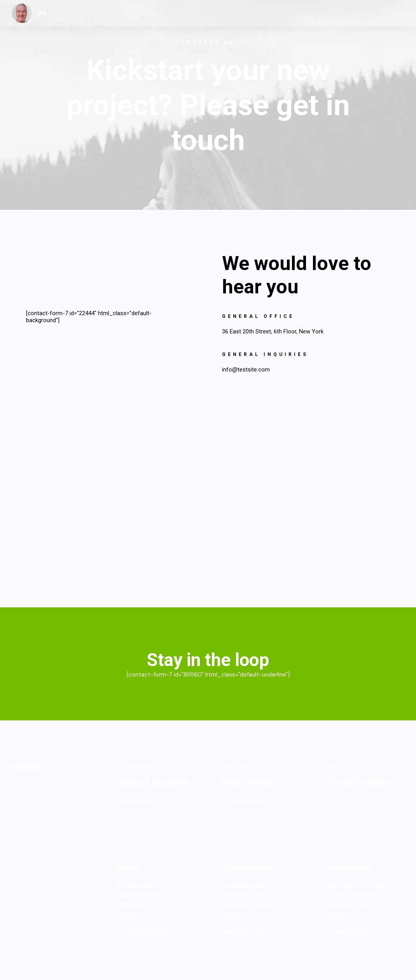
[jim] (29, 13)
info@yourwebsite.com (148, 800)
